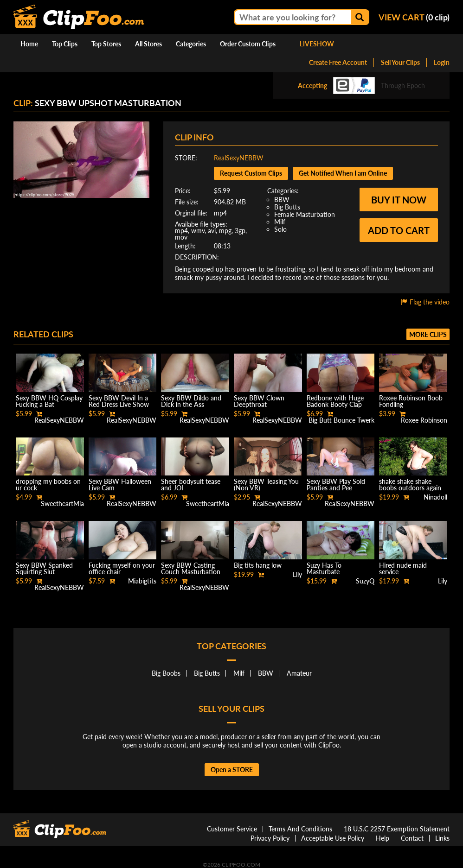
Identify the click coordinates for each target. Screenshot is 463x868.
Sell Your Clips (400, 62)
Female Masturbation (305, 214)
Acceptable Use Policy (333, 838)
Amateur (299, 673)
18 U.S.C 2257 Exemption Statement (397, 829)
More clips (428, 334)
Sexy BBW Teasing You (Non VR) (266, 485)
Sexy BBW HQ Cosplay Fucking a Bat (49, 401)
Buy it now (399, 200)
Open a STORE (232, 770)
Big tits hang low (258, 565)
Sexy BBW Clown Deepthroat (259, 401)
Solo (280, 229)
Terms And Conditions (300, 829)
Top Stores (106, 44)
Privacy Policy (270, 838)
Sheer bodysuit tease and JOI (191, 485)
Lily (297, 574)
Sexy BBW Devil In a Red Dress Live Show (119, 401)
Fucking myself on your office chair (122, 568)
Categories (191, 44)
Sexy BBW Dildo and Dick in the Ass (191, 401)
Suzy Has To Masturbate (324, 568)
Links (442, 838)
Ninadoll (435, 497)
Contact (412, 838)
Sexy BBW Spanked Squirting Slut (44, 568)
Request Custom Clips (251, 173)
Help (383, 838)
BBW (282, 200)
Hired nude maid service (403, 568)
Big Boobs (166, 673)
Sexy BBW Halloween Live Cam (120, 485)
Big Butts (287, 207)
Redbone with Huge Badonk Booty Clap (335, 401)
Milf (280, 222)
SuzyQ (365, 581)
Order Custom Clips (248, 44)
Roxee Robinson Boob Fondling (411, 401)
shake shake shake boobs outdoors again (410, 485)
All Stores (148, 44)
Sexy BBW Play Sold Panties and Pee (336, 485)
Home (29, 44)
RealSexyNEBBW (239, 158)
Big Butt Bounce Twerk (341, 420)
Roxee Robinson (424, 420)
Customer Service (232, 829)
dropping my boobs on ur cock (48, 485)
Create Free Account (338, 62)
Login (442, 62)
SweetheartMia (62, 504)
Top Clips (65, 44)
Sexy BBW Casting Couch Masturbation (191, 568)
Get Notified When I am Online (343, 173)
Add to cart (399, 230)
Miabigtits (142, 581)
